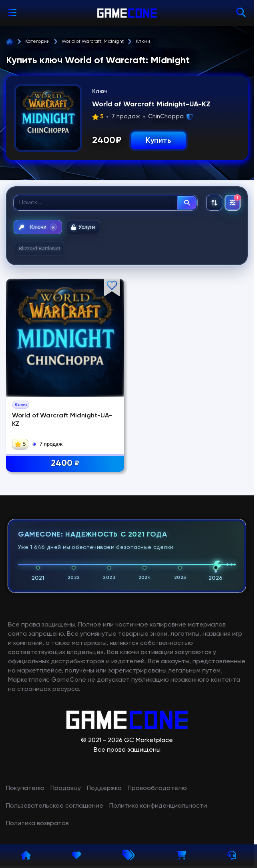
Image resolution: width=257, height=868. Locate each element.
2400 (65, 464)
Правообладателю (157, 788)
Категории (37, 42)
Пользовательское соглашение (55, 806)
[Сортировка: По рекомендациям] (214, 203)
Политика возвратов (37, 824)
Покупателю (25, 788)
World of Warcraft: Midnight (93, 42)
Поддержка (104, 788)
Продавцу (66, 788)
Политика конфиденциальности (158, 806)
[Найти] (187, 203)
